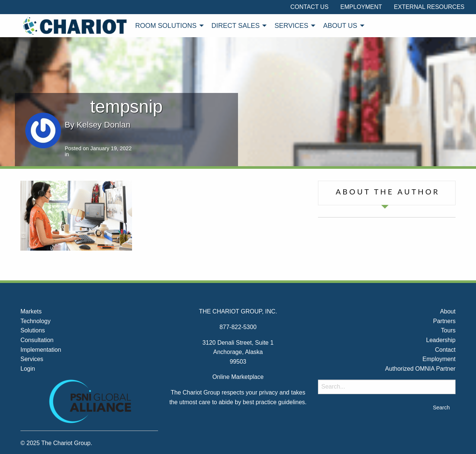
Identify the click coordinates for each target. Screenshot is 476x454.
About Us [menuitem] (340, 26)
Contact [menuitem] (445, 350)
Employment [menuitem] (361, 7)
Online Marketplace (238, 377)
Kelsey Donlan (103, 125)
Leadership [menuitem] (441, 340)
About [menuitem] (448, 311)
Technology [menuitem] (36, 321)
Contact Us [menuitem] (310, 7)
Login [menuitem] (28, 369)
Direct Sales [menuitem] (236, 26)
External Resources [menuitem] (429, 7)
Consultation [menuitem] (37, 340)
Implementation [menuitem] (41, 350)
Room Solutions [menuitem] (166, 26)
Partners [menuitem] (444, 321)
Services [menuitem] (291, 26)
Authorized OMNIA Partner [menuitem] (420, 369)
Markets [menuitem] (31, 311)
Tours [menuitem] (448, 330)
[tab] (387, 193)
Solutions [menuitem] (33, 330)
